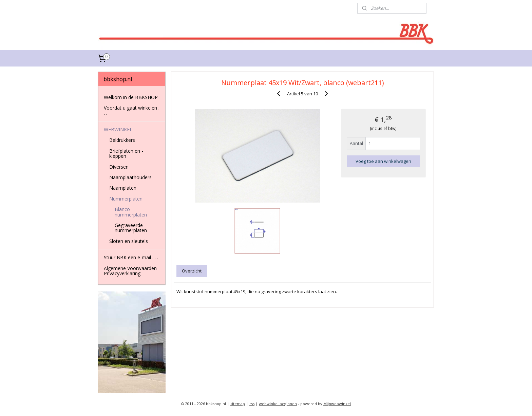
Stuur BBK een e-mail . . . (131, 257)
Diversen (119, 167)
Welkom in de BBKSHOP (131, 97)
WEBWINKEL (118, 129)
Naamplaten (123, 188)
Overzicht (192, 271)
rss (252, 404)
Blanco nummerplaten (131, 212)
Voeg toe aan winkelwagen (383, 161)
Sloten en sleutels (129, 241)
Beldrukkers (122, 140)
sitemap (238, 404)
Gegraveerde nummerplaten (131, 228)
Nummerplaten (126, 199)
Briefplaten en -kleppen (126, 153)
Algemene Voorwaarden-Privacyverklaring (131, 271)
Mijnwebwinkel (337, 404)
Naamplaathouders (130, 177)
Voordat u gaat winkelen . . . (132, 110)
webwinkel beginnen (278, 404)
